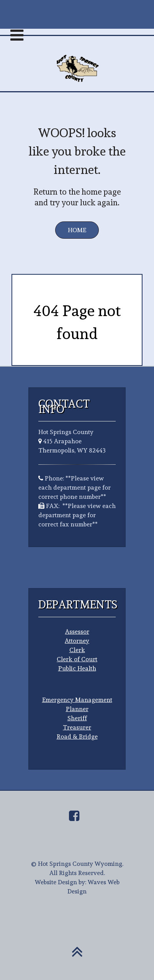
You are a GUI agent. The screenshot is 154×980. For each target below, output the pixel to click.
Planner (77, 709)
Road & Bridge (77, 737)
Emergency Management (77, 700)
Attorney (77, 641)
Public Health (77, 668)
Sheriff (77, 718)
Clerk (77, 650)
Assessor (77, 632)
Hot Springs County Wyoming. (81, 864)
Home (77, 230)
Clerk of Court (77, 659)
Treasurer (77, 727)
